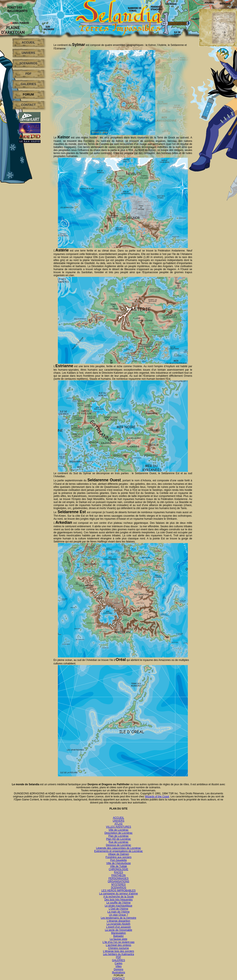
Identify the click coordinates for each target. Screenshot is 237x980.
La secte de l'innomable (118, 930)
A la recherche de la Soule (118, 897)
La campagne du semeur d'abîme (118, 894)
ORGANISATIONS (118, 881)
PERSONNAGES (119, 878)
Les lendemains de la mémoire (118, 918)
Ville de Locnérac (118, 830)
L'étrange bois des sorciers (118, 951)
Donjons (118, 969)
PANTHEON (118, 875)
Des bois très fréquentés (118, 900)
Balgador (118, 936)
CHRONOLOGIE (118, 869)
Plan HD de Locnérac (118, 839)
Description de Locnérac (118, 833)
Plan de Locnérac (118, 836)
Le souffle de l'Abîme (118, 903)
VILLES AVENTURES (118, 827)
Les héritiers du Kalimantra (119, 954)
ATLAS (118, 824)
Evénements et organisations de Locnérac (118, 851)
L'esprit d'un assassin (118, 927)
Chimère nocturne (118, 948)
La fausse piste (119, 939)
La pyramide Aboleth (118, 924)
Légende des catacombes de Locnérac (119, 848)
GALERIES (28, 84)
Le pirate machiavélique (119, 906)
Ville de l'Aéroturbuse (119, 863)
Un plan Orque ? (118, 915)
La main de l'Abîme (118, 912)
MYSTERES (118, 884)
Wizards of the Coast (157, 797)
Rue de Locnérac (118, 842)
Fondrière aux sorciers (118, 857)
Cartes (118, 963)
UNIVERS (28, 53)
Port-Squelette (119, 860)
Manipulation (118, 933)
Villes (118, 966)
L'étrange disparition (118, 921)
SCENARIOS (28, 63)
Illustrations (119, 972)
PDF (28, 74)
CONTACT (28, 105)
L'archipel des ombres (118, 945)
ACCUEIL (28, 42)
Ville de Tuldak (118, 866)
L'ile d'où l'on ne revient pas (119, 942)
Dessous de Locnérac (118, 845)
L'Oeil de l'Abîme (118, 909)
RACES (118, 872)
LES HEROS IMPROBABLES (118, 891)
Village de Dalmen (118, 854)
